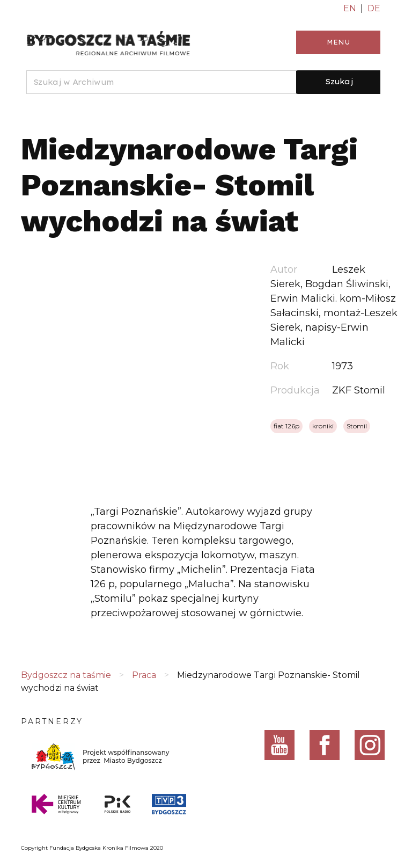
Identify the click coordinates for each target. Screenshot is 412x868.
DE (374, 8)
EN (350, 8)
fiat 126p (286, 426)
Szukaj (339, 82)
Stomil (357, 426)
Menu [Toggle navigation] (338, 42)
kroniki (323, 426)
